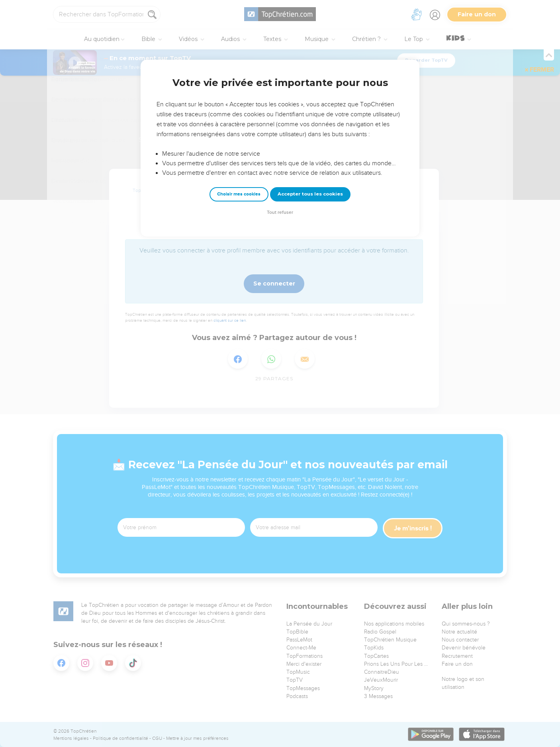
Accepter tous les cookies (310, 194)
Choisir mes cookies (239, 194)
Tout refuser (280, 212)
